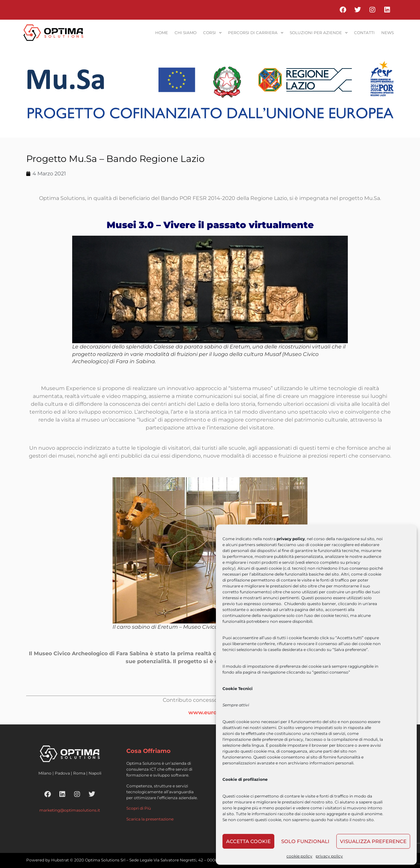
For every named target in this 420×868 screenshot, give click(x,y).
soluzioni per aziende (319, 33)
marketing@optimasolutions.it (70, 810)
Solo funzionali (305, 841)
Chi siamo (186, 33)
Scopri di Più (139, 808)
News (388, 33)
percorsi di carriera (256, 33)
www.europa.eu (210, 712)
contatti (364, 33)
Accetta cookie (248, 841)
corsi (212, 33)
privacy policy (329, 856)
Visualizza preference (373, 841)
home (162, 33)
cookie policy (299, 856)
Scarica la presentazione (150, 819)
